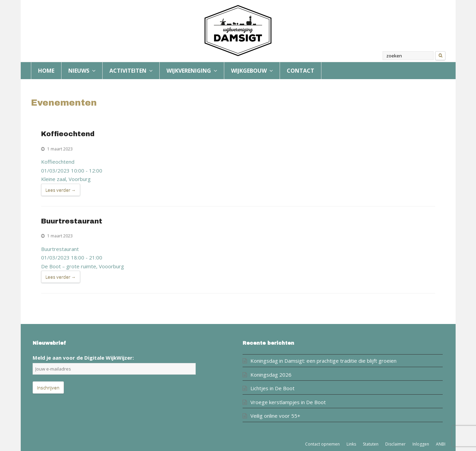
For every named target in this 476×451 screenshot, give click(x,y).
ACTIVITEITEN (131, 71)
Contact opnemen (322, 444)
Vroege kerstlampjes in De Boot (288, 402)
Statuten (371, 444)
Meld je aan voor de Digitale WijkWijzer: (83, 358)
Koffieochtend (68, 134)
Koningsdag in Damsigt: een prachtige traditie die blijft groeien (323, 361)
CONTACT (301, 71)
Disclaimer (395, 444)
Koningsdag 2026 (271, 375)
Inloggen (421, 444)
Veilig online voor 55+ (275, 416)
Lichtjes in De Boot (272, 388)
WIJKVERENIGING (192, 71)
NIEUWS (82, 71)
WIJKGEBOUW (252, 71)
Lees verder (61, 190)
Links (351, 444)
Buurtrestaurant (72, 221)
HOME (46, 71)
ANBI (441, 444)
